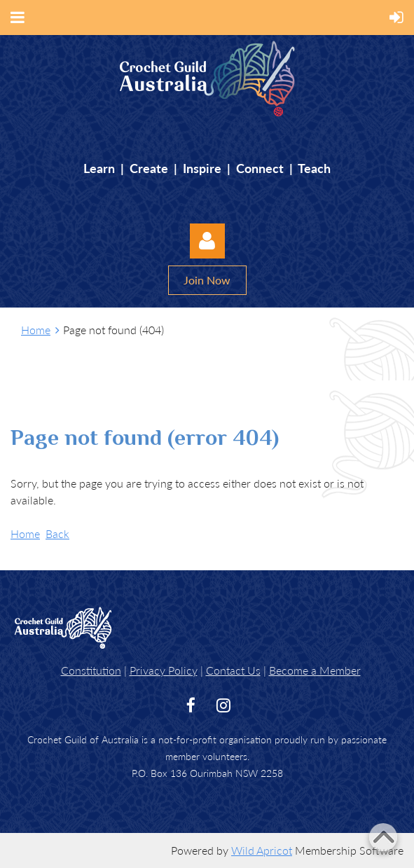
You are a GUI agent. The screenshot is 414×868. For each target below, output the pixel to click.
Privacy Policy (164, 670)
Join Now (207, 280)
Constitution (91, 670)
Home (36, 330)
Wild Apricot (262, 850)
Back (57, 533)
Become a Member (315, 670)
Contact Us (233, 670)
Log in (207, 241)
